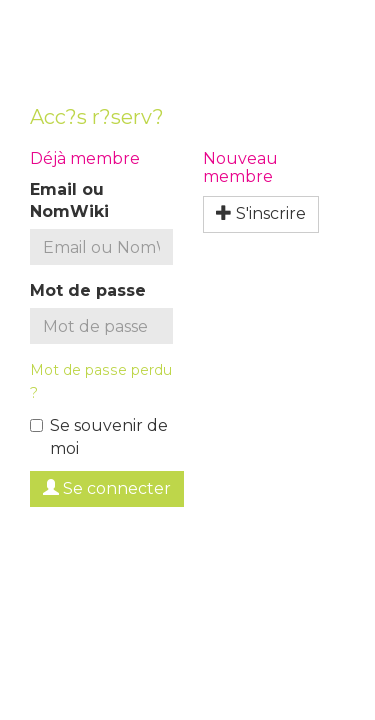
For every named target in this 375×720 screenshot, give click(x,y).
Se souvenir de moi (99, 437)
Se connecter (107, 488)
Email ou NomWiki (69, 201)
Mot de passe (88, 290)
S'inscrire (261, 213)
